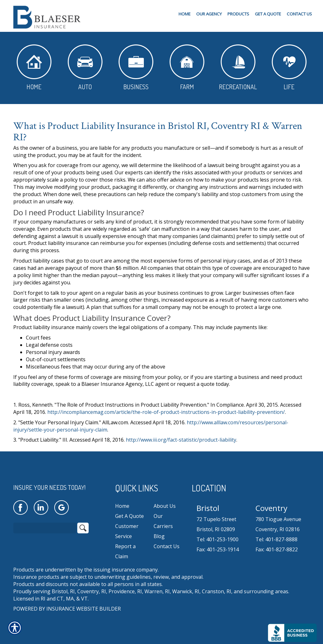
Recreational (238, 68)
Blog (159, 536)
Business (136, 68)
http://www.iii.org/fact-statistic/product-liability (181, 440)
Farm (187, 68)
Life (289, 68)
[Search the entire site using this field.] (45, 528)
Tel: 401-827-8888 (276, 539)
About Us (165, 506)
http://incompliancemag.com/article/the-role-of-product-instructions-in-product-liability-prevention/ (166, 412)
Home (34, 68)
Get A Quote (129, 516)
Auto (85, 68)
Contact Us (167, 546)
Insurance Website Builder (84, 609)
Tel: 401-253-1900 (217, 539)
